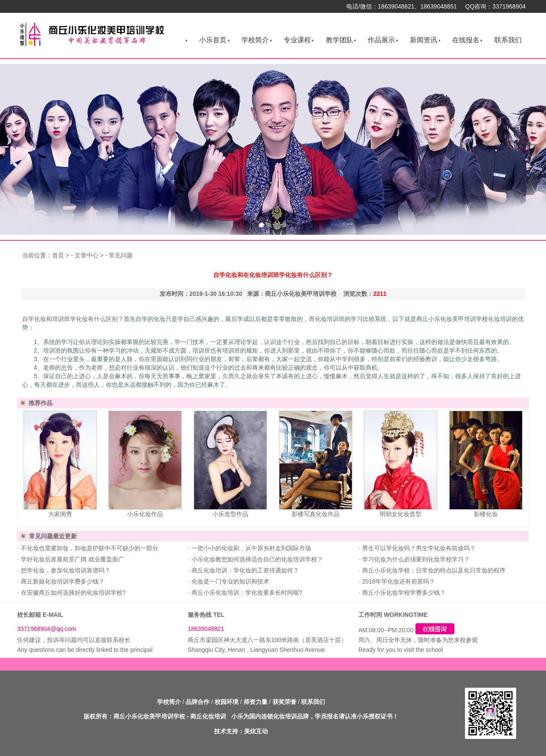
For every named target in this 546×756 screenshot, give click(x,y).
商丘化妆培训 (208, 716)
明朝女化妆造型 (401, 514)
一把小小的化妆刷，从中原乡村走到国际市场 (250, 548)
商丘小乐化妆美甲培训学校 (149, 716)
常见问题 (121, 255)
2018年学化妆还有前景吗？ (398, 581)
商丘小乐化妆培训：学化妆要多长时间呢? (246, 593)
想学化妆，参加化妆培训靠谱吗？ (65, 570)
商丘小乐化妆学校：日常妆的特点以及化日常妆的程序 (433, 570)
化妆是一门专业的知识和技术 (229, 581)
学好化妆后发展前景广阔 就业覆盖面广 (72, 559)
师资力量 (256, 702)
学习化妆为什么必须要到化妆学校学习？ (415, 559)
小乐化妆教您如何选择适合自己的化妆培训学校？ (256, 559)
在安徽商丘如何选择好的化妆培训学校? (73, 593)
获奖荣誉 (285, 702)
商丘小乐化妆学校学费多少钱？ (403, 593)
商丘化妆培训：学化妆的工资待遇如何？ (244, 570)
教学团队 (340, 40)
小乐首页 (213, 40)
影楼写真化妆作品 (316, 514)
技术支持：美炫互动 (241, 731)
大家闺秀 (60, 514)
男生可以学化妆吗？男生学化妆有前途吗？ (418, 548)
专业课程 (297, 40)
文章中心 (87, 255)
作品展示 (381, 40)
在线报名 (466, 40)
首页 (58, 255)
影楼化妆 (486, 514)
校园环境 (227, 702)
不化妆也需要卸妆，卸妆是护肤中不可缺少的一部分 (89, 548)
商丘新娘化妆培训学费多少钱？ (62, 581)
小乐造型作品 (230, 514)
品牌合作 (197, 702)
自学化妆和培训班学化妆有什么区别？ (73, 319)
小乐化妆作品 (145, 514)
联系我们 (508, 40)
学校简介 (255, 40)
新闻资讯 (424, 40)
